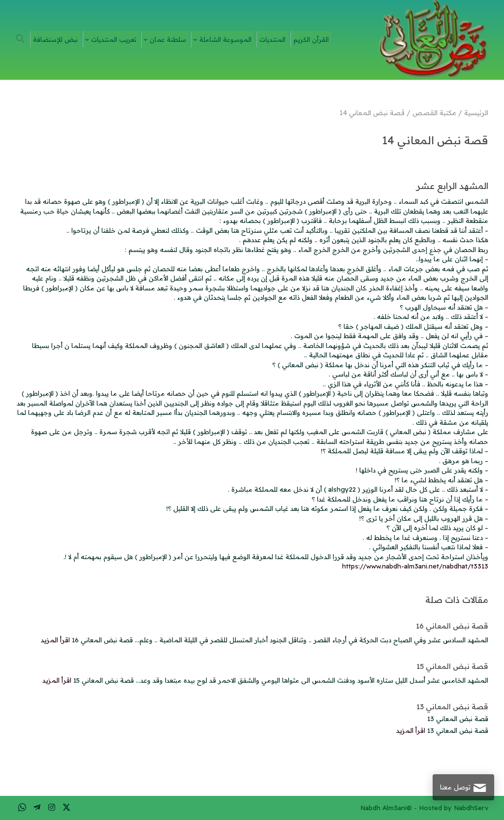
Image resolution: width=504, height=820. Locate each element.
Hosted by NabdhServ (454, 808)
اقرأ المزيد (55, 640)
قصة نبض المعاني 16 (452, 626)
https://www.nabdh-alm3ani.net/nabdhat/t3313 (415, 566)
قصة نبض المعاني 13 (452, 707)
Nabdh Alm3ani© (386, 808)
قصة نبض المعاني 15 (452, 666)
